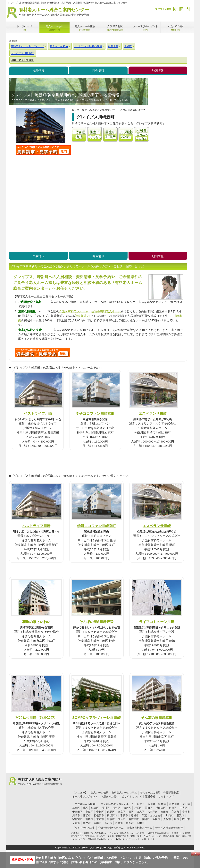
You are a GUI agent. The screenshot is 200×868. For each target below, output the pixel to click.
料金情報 (98, 71)
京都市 (76, 823)
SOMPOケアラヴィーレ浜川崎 (96, 718)
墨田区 (149, 808)
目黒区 (141, 812)
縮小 (176, 9)
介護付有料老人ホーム (74, 311)
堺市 (177, 819)
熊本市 (141, 823)
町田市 (165, 812)
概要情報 (38, 71)
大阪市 (167, 819)
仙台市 (122, 819)
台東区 (173, 808)
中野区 (100, 812)
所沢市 (180, 815)
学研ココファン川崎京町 (95, 413)
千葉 (144, 815)
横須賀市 (112, 815)
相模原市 (99, 815)
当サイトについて (132, 796)
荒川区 (151, 804)
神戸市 (87, 823)
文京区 (122, 812)
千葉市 (124, 815)
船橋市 (135, 815)
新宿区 (127, 808)
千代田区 (77, 812)
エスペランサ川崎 (153, 413)
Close (195, 854)
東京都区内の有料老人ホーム (117, 804)
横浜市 (186, 812)
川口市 (170, 815)
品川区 (106, 808)
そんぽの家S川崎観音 (96, 622)
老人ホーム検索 (100, 793)
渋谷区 (117, 808)
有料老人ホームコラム (124, 793)
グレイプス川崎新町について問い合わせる (43, 150)
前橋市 (89, 819)
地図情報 (158, 71)
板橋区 (162, 804)
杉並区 (138, 808)
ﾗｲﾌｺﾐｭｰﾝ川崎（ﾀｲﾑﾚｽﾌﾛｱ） (36, 718)
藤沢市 (87, 815)
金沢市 (108, 823)
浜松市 (156, 819)
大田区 (186, 804)
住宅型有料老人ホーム (106, 311)
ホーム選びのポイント (85, 796)
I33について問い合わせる (43, 352)
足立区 (141, 804)
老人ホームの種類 (150, 793)
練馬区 (111, 812)
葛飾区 (76, 808)
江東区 (95, 808)
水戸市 (100, 819)
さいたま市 (156, 815)
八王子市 (153, 812)
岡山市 (98, 823)
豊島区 (89, 812)
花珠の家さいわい (36, 622)
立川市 (175, 812)
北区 (86, 808)
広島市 (119, 823)
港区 (131, 812)
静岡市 (146, 819)
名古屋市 (134, 819)
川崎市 (76, 815)
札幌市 (111, 819)
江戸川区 (174, 804)
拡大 (187, 9)
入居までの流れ (110, 796)
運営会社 (150, 796)
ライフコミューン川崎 (157, 622)
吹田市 (186, 819)
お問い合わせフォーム (127, 839)
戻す (182, 9)
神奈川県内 (82, 316)
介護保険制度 (171, 793)
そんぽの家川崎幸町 (157, 718)
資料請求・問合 (22, 860)
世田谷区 (161, 808)
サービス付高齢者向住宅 (169, 828)
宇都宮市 (77, 819)
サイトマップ (166, 796)
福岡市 (130, 823)
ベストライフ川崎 (38, 413)
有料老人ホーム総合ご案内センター (54, 12)
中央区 (183, 808)
